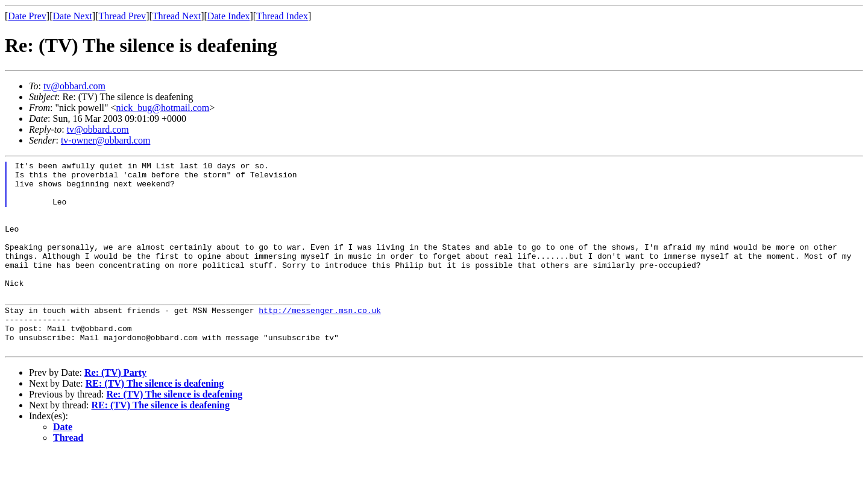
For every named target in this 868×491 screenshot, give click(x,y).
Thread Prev (122, 16)
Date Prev (27, 16)
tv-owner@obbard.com (105, 140)
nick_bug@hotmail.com (163, 108)
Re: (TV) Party (115, 410)
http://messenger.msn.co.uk (320, 341)
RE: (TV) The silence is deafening (155, 421)
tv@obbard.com (74, 86)
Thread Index (282, 16)
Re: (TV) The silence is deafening (174, 432)
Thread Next (177, 16)
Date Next (73, 16)
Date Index (229, 16)
